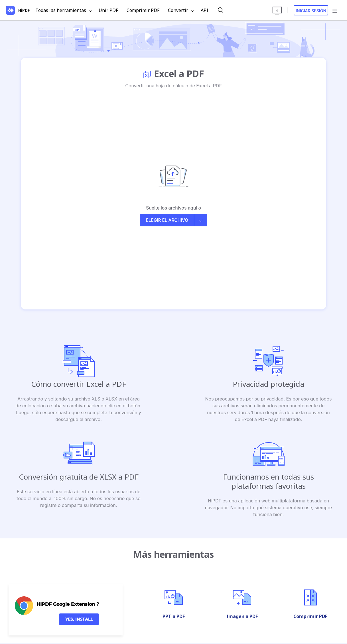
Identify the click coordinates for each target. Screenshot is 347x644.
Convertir (181, 11)
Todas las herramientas (64, 11)
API (204, 10)
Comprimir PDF (143, 10)
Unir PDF (108, 10)
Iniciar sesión (311, 11)
